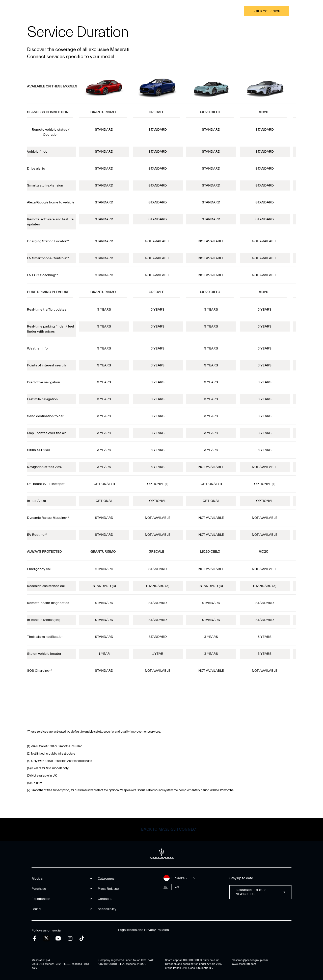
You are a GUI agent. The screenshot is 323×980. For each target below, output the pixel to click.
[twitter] (46, 938)
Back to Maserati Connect (170, 829)
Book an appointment (217, 11)
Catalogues (106, 879)
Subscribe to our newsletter (251, 892)
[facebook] (35, 938)
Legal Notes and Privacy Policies (143, 930)
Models (30, 11)
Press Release (108, 889)
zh (177, 887)
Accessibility (107, 909)
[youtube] (58, 938)
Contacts (105, 899)
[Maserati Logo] (161, 11)
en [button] (307, 11)
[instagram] (70, 938)
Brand (110, 11)
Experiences (84, 11)
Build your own (267, 11)
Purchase (55, 11)
